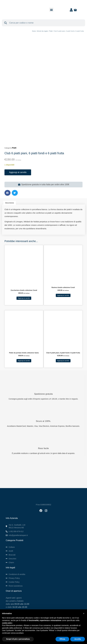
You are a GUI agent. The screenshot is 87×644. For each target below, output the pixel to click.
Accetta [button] (78, 639)
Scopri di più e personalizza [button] (18, 639)
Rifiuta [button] (62, 639)
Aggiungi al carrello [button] (24, 298)
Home (34, 31)
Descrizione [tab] (10, 203)
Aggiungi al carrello (18, 172)
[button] (51, 10)
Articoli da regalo (42, 31)
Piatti (51, 31)
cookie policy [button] (7, 623)
